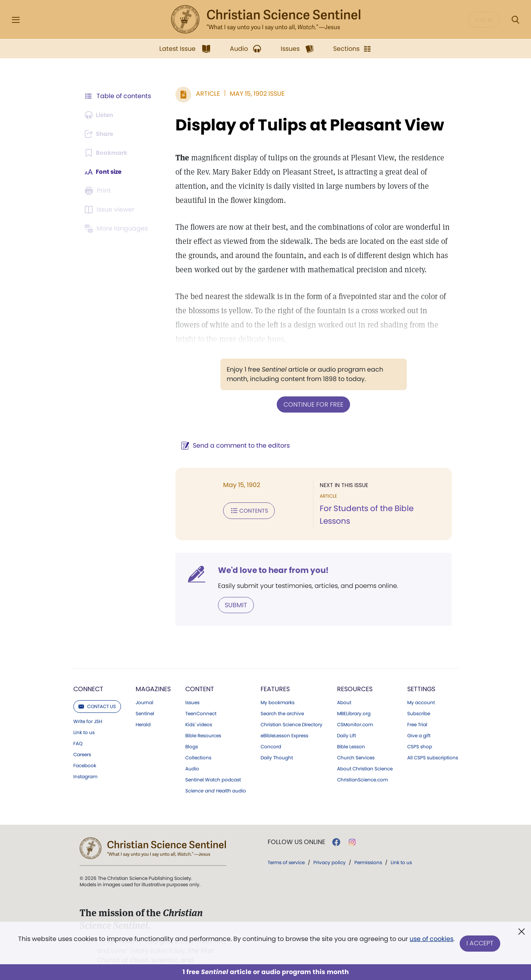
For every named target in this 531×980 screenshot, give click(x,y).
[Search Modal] (515, 20)
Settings (421, 679)
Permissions (368, 852)
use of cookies (431, 940)
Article (204, 94)
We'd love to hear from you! (270, 560)
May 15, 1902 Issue (254, 94)
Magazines (153, 679)
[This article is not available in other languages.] (118, 229)
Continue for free (312, 404)
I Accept (481, 944)
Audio (192, 759)
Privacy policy (330, 852)
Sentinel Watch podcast (213, 770)
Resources (355, 679)
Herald (143, 714)
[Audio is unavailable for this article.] (101, 115)
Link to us (84, 722)
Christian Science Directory (292, 714)
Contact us (97, 696)
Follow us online (296, 832)
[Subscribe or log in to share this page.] (101, 134)
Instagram (85, 766)
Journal (144, 692)
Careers (82, 744)
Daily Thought (277, 748)
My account (421, 692)
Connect (88, 679)
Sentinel (145, 703)
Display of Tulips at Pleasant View (306, 125)
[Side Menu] (16, 20)
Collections (198, 748)
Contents (245, 510)
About (344, 692)
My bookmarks (278, 692)
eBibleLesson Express (284, 725)
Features (275, 679)
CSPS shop (420, 736)
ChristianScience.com (362, 770)
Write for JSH (88, 711)
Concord (271, 736)
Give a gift (419, 725)
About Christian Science (365, 759)
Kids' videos (199, 714)
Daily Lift (347, 725)
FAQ (78, 733)
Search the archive (282, 703)
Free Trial (417, 714)
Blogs (192, 736)
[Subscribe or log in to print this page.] (99, 191)
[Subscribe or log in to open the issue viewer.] (111, 210)
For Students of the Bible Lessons (381, 508)
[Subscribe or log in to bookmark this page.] (108, 153)
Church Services (356, 748)
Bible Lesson (351, 736)
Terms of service (286, 852)
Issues (192, 692)
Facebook (85, 755)
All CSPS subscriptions (433, 748)
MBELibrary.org (354, 703)
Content (200, 679)
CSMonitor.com (355, 714)
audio (216, 781)
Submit (232, 595)
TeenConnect (201, 703)
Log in (484, 20)
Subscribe (419, 703)
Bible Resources (203, 725)
